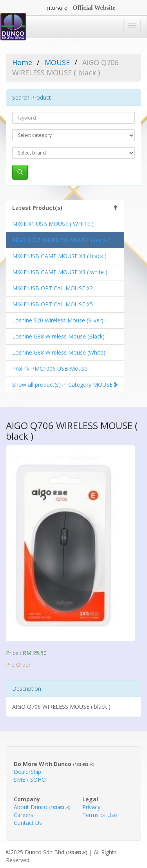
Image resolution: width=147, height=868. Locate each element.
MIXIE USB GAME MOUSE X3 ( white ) (60, 272)
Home (22, 62)
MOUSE (57, 62)
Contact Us (28, 823)
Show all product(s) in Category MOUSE (62, 385)
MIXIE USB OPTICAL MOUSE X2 (53, 288)
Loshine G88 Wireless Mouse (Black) (58, 336)
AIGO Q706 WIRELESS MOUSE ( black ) (61, 240)
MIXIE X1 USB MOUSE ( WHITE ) (53, 224)
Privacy (91, 807)
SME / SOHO (30, 780)
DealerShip (27, 772)
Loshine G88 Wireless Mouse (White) (59, 352)
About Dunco (42, 807)
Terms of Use (100, 815)
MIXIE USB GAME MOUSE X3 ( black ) (59, 256)
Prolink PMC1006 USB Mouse (50, 368)
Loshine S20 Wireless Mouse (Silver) (58, 320)
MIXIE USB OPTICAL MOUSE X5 (53, 304)
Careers (24, 815)
